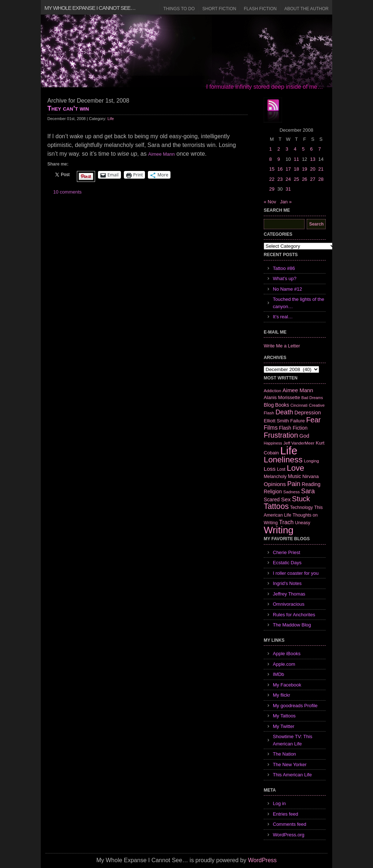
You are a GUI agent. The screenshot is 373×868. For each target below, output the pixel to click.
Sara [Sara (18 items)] (308, 491)
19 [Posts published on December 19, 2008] (305, 169)
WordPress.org (288, 835)
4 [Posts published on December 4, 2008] (295, 149)
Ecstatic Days (287, 563)
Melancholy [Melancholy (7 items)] (275, 477)
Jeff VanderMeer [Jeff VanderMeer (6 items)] (299, 443)
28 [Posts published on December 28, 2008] (321, 179)
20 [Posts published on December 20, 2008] (313, 169)
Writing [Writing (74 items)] (279, 530)
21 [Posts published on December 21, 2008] (321, 169)
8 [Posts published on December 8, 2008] (270, 159)
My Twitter (284, 726)
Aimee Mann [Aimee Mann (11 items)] (298, 390)
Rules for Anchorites (294, 615)
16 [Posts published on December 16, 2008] (280, 169)
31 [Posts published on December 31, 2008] (288, 189)
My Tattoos (284, 716)
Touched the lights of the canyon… (299, 303)
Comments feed (290, 824)
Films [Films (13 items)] (271, 428)
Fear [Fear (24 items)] (313, 420)
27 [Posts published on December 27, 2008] (313, 179)
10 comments (67, 192)
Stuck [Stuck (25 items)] (301, 499)
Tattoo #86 (284, 268)
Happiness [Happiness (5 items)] (273, 443)
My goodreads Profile (295, 706)
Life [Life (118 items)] (289, 451)
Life (111, 119)
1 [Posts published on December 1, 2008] (270, 149)
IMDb (278, 674)
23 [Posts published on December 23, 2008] (280, 179)
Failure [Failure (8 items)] (298, 421)
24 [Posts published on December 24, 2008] (288, 179)
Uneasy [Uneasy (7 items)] (303, 523)
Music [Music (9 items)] (294, 476)
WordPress (262, 860)
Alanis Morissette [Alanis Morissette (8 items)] (282, 397)
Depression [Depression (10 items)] (308, 413)
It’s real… (283, 317)
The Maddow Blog (292, 625)
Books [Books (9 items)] (282, 405)
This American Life (292, 775)
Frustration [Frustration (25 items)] (281, 435)
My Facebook (287, 685)
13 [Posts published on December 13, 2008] (313, 159)
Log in (279, 803)
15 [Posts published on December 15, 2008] (272, 169)
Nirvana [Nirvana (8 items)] (311, 476)
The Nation (284, 754)
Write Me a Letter (282, 346)
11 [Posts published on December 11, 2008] (296, 159)
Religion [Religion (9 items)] (273, 491)
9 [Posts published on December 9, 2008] (278, 159)
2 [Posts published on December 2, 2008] (278, 149)
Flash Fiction (260, 9)
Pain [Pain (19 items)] (294, 484)
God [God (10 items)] (304, 436)
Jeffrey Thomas (289, 594)
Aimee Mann (162, 154)
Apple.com (284, 664)
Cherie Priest (286, 552)
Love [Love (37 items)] (295, 468)
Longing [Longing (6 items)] (311, 461)
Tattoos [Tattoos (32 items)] (276, 506)
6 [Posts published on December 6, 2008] (311, 149)
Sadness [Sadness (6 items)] (292, 492)
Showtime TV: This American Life (292, 740)
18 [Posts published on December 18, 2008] (296, 169)
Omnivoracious (289, 604)
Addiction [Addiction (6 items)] (272, 391)
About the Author (306, 9)
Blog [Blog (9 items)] (269, 405)
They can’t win (68, 108)
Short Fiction (219, 9)
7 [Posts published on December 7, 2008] (320, 149)
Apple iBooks (287, 654)
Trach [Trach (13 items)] (286, 522)
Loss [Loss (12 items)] (270, 469)
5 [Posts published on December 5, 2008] (303, 149)
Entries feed (285, 814)
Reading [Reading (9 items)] (311, 484)
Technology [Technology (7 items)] (301, 507)
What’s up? (285, 278)
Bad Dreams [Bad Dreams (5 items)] (312, 398)
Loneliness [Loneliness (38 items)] (283, 460)
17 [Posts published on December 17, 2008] (288, 169)
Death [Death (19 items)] (284, 412)
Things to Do (179, 9)
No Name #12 (287, 289)
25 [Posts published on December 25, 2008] (296, 179)
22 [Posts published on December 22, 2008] (272, 179)
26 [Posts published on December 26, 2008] (305, 179)
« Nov (270, 202)
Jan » (286, 202)
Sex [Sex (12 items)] (286, 499)
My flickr (282, 695)
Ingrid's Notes (287, 583)
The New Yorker (290, 765)
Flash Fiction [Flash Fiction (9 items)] (293, 428)
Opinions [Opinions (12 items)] (275, 484)
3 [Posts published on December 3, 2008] (287, 149)
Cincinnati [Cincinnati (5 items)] (299, 405)
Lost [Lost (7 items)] (281, 469)
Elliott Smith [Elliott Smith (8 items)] (276, 421)
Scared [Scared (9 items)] (272, 499)
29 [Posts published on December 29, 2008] (272, 189)
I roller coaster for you (296, 573)
